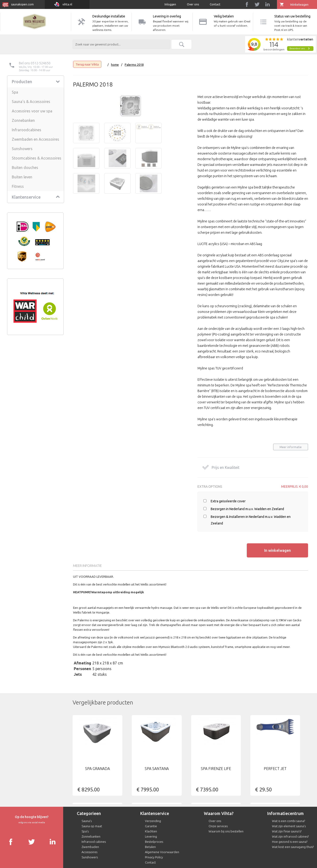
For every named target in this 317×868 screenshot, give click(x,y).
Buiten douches (25, 168)
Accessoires (89, 852)
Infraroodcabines (27, 130)
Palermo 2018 (134, 65)
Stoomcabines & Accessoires (37, 158)
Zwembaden (90, 847)
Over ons (193, 4)
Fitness (18, 186)
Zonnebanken (23, 120)
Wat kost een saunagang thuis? (293, 847)
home (115, 65)
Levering (151, 836)
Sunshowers (22, 149)
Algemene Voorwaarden (162, 852)
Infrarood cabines (94, 842)
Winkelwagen (299, 4)
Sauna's (87, 821)
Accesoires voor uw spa (32, 111)
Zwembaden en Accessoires (35, 139)
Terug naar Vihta (87, 64)
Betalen (150, 847)
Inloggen (170, 4)
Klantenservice (26, 197)
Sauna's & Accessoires (31, 102)
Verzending (153, 821)
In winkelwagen (278, 550)
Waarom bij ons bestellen (226, 831)
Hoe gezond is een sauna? (290, 842)
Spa (15, 92)
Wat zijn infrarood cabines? (290, 836)
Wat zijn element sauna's (289, 826)
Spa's (85, 831)
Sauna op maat (92, 826)
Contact (215, 4)
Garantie (151, 826)
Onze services (218, 826)
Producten (22, 82)
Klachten (151, 831)
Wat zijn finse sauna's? (287, 831)
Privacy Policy (154, 857)
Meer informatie (291, 447)
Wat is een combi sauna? (288, 821)
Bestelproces (154, 842)
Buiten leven (22, 177)
